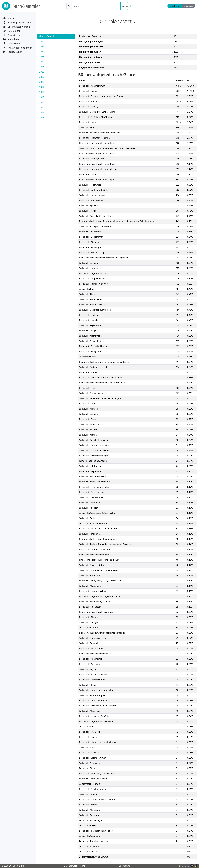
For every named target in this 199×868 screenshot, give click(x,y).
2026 (42, 41)
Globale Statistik (47, 36)
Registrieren (175, 6)
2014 (42, 102)
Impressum (124, 866)
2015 (42, 97)
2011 (42, 118)
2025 (42, 46)
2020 (42, 72)
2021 (42, 67)
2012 (42, 112)
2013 (42, 107)
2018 (42, 82)
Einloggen (189, 6)
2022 (42, 62)
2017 (42, 87)
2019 (42, 77)
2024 (42, 51)
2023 (42, 57)
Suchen (126, 6)
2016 (42, 92)
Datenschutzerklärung (75, 866)
